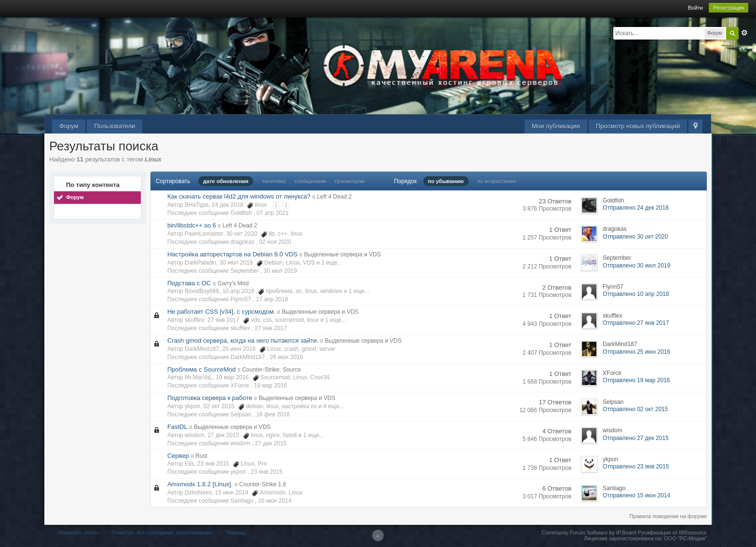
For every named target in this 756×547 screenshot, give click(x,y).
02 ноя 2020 (275, 242)
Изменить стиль (78, 533)
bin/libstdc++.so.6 (192, 225)
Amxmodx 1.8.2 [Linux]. (200, 484)
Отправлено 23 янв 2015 (636, 467)
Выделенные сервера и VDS (343, 254)
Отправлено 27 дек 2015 (636, 438)
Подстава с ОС (189, 283)
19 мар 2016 (270, 386)
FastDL (177, 427)
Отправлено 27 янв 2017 (636, 323)
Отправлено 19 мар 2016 (636, 380)
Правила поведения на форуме (668, 516)
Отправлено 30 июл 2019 (636, 266)
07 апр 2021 (273, 213)
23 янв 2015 (267, 472)
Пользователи (115, 126)
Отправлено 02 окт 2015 (635, 409)
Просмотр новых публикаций (638, 126)
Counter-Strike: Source (271, 370)
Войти (695, 8)
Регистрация (729, 8)
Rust (201, 456)
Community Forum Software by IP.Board (589, 533)
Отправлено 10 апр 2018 (636, 294)
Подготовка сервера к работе (210, 398)
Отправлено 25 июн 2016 (636, 352)
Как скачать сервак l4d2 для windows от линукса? (239, 196)
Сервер (178, 456)
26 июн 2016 (286, 357)
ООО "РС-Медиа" (685, 538)
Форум (69, 126)
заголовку (274, 181)
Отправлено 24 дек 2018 (636, 208)
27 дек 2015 (271, 443)
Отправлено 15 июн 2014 (636, 495)
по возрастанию (497, 181)
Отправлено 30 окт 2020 (635, 237)
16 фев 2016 (273, 414)
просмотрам (350, 181)
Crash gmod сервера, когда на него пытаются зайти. (243, 340)
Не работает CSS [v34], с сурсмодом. (221, 312)
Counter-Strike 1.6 (263, 484)
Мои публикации (556, 126)
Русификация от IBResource (671, 533)
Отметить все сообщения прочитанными (162, 533)
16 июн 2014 (275, 501)
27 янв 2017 (271, 328)
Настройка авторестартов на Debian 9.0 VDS (232, 254)
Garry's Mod (233, 283)
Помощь (236, 533)
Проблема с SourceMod (202, 369)
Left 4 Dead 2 (334, 197)
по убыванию (446, 181)
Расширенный (744, 33)
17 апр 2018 (272, 299)
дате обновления (226, 181)
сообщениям (310, 181)
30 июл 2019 (280, 271)
